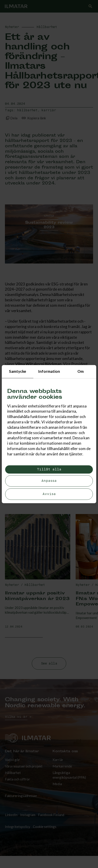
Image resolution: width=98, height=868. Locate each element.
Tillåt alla (49, 469)
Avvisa (49, 494)
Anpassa (49, 481)
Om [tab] (81, 371)
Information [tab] (49, 371)
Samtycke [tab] (18, 371)
